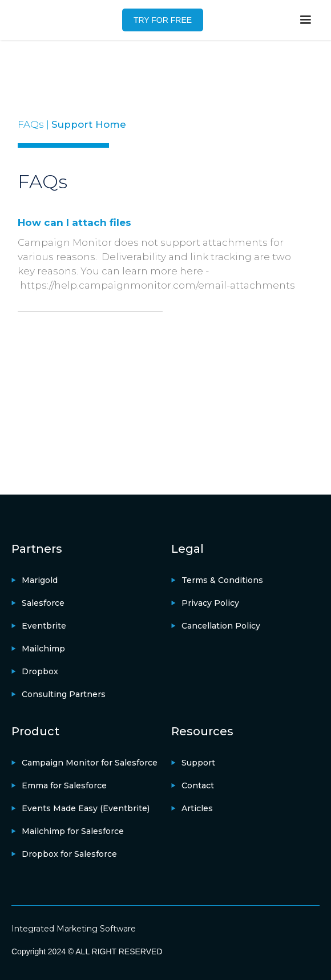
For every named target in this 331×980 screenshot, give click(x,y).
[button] (305, 20)
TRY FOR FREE (163, 20)
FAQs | (35, 124)
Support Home (89, 124)
